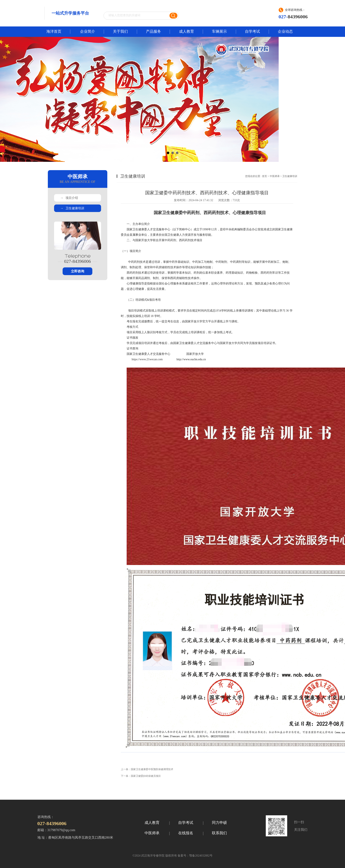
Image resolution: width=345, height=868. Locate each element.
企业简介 (88, 31)
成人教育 (187, 31)
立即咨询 (78, 271)
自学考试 (252, 31)
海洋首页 (54, 31)
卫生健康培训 (72, 208)
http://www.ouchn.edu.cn (191, 359)
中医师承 (275, 176)
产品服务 (153, 31)
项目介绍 (69, 198)
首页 (265, 176)
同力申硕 (219, 823)
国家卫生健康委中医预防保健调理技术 (152, 769)
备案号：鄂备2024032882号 (195, 856)
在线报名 (186, 833)
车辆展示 (219, 31)
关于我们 (120, 31)
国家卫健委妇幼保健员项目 (146, 776)
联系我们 (219, 833)
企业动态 (285, 31)
